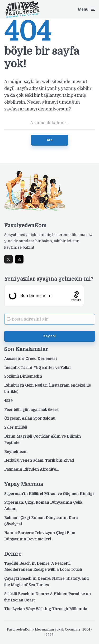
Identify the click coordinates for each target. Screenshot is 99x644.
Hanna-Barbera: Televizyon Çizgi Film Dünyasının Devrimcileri (40, 536)
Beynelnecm (16, 452)
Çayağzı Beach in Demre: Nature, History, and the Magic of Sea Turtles (46, 582)
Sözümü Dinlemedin (23, 376)
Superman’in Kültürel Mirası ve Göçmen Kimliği (49, 494)
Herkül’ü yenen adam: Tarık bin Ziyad (39, 460)
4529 (8, 401)
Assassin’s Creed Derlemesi (30, 359)
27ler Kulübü (16, 427)
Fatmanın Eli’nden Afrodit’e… (31, 469)
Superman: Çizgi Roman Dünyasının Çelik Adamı (43, 506)
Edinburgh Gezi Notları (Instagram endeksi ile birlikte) (48, 388)
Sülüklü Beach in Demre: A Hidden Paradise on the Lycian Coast (48, 597)
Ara (50, 140)
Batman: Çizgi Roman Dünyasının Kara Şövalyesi (41, 521)
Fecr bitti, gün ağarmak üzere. (32, 410)
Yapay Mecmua (24, 484)
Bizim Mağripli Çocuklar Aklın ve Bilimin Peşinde (43, 439)
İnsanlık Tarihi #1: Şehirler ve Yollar (38, 368)
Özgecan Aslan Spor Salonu (30, 418)
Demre (13, 554)
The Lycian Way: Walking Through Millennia (46, 609)
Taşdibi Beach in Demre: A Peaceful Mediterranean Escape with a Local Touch (43, 567)
